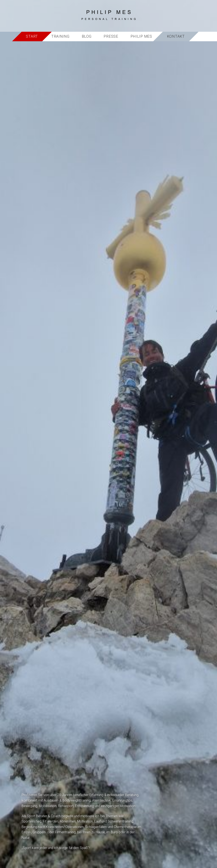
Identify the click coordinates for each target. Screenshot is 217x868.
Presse (111, 36)
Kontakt (176, 36)
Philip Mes (141, 36)
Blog (87, 36)
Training (60, 36)
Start (32, 36)
